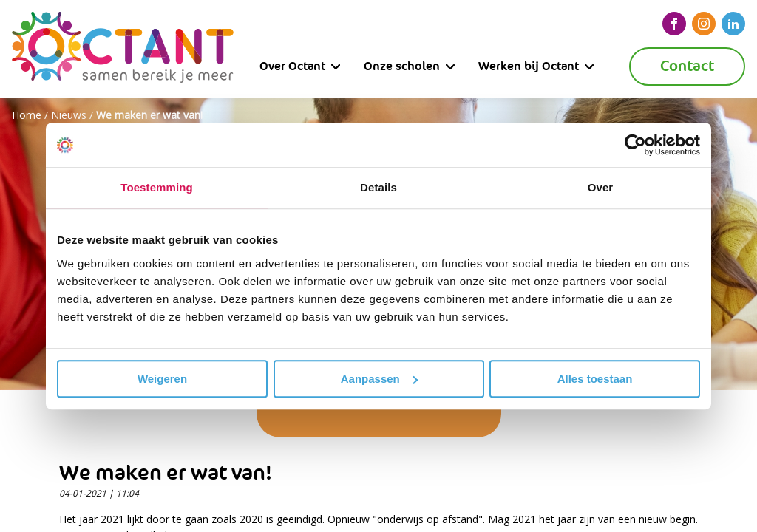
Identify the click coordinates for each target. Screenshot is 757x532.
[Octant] (123, 49)
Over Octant (292, 66)
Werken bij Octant (529, 66)
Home (27, 115)
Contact (687, 66)
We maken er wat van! (149, 115)
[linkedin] (733, 24)
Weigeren (162, 379)
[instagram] (704, 24)
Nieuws (69, 115)
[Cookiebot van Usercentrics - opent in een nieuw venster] (635, 145)
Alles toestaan (595, 379)
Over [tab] (601, 187)
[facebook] (674, 24)
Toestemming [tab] (157, 187)
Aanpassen (379, 379)
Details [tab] (378, 187)
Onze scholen (402, 66)
